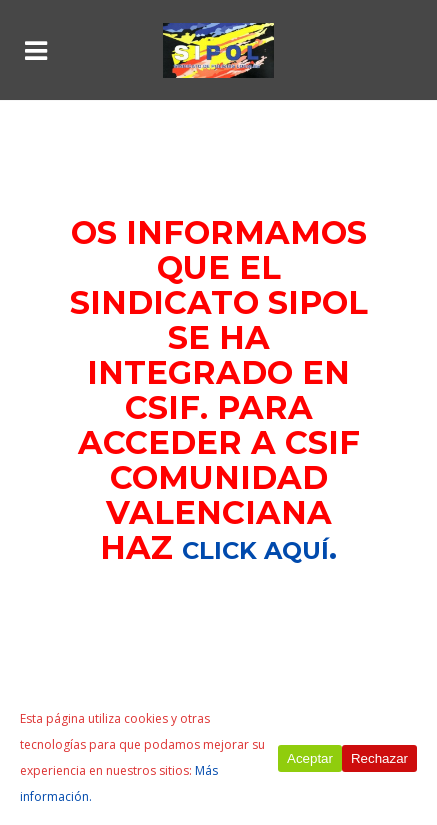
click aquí (255, 550)
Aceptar (310, 758)
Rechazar (379, 758)
